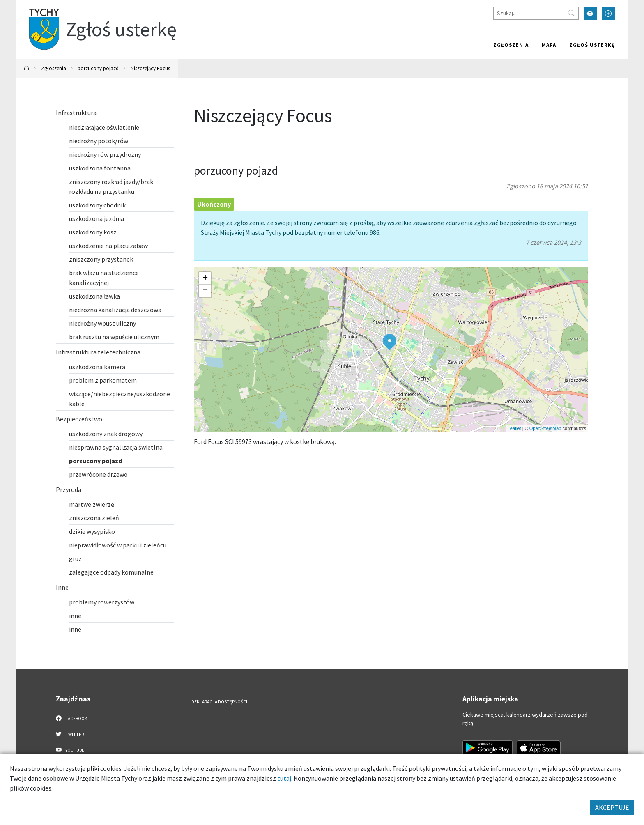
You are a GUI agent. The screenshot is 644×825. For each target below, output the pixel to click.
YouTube (70, 750)
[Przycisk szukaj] (571, 13)
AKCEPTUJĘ (612, 807)
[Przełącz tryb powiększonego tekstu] (608, 13)
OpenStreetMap (545, 428)
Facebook (72, 718)
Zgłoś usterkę (592, 45)
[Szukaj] (536, 13)
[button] (390, 342)
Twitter (70, 734)
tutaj (284, 778)
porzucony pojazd (98, 68)
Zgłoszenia (511, 45)
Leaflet (514, 428)
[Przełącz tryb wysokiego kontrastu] (590, 13)
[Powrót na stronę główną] (27, 68)
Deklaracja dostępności (219, 702)
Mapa (549, 45)
